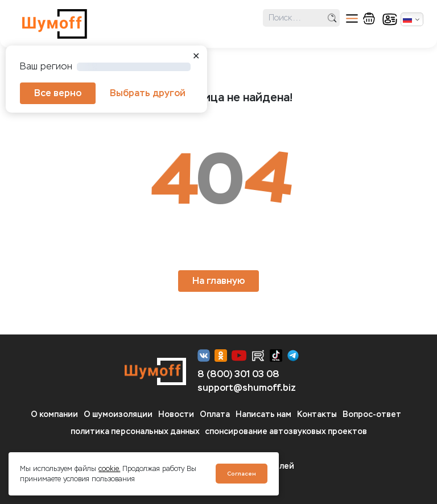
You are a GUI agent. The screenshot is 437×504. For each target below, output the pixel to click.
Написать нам (263, 414)
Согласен (242, 474)
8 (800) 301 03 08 (238, 374)
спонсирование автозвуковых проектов (286, 431)
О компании (54, 414)
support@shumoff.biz (247, 388)
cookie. (109, 469)
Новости (176, 414)
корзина (369, 18)
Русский (407, 19)
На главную (218, 281)
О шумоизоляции (118, 414)
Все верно (58, 93)
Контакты (317, 414)
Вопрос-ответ (372, 414)
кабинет (390, 19)
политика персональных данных (135, 431)
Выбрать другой (148, 93)
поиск (332, 18)
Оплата (215, 414)
